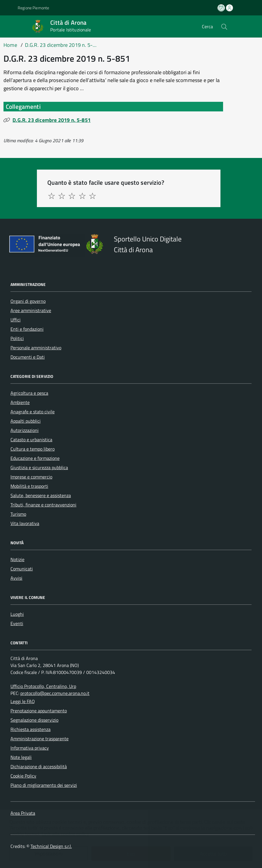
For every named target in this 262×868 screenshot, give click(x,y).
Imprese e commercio (31, 477)
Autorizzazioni (25, 430)
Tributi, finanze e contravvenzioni (43, 505)
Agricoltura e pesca (29, 393)
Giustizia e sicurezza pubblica (39, 467)
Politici (17, 338)
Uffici (16, 320)
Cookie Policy (23, 776)
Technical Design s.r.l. (51, 846)
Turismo (18, 514)
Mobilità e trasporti (29, 486)
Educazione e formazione (35, 458)
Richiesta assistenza (30, 729)
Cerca (207, 26)
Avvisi (16, 578)
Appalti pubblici (26, 421)
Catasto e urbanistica (31, 440)
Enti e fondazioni (27, 329)
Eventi (17, 623)
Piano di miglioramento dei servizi (44, 785)
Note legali (21, 757)
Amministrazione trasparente (40, 739)
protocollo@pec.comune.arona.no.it (55, 693)
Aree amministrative (31, 310)
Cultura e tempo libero (33, 449)
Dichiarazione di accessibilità (39, 766)
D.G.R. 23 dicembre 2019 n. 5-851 (52, 120)
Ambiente (20, 402)
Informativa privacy (30, 748)
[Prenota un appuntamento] (222, 8)
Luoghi (17, 614)
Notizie (17, 559)
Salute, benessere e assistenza (41, 495)
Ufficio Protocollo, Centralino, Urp (43, 686)
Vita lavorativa (25, 523)
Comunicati (22, 569)
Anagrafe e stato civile (33, 412)
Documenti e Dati (28, 357)
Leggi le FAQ (23, 701)
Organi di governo (28, 301)
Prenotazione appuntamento (39, 711)
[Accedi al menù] (9, 26)
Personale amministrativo (36, 348)
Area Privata (23, 813)
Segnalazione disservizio (34, 720)
